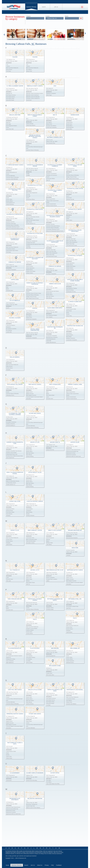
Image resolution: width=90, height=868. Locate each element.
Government (71, 39)
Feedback (59, 865)
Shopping (50, 39)
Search (44, 7)
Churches (31, 39)
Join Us (56, 7)
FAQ (52, 865)
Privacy (47, 865)
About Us (40, 865)
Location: (48, 16)
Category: (28, 16)
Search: (67, 16)
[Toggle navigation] (82, 7)
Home (7, 865)
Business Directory (31, 7)
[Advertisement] (45, 832)
